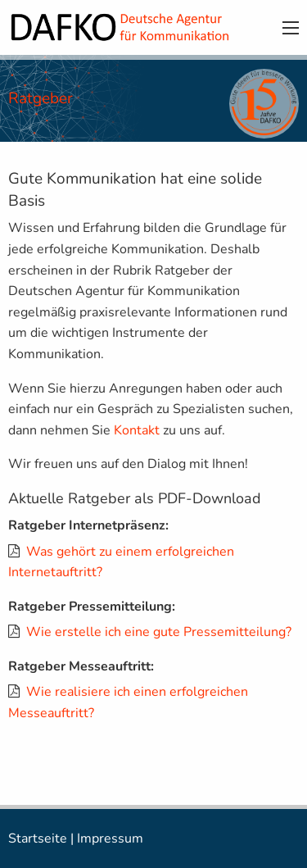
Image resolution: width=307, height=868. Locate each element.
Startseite (38, 838)
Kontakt (137, 430)
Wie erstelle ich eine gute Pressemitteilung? (159, 632)
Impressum (110, 838)
